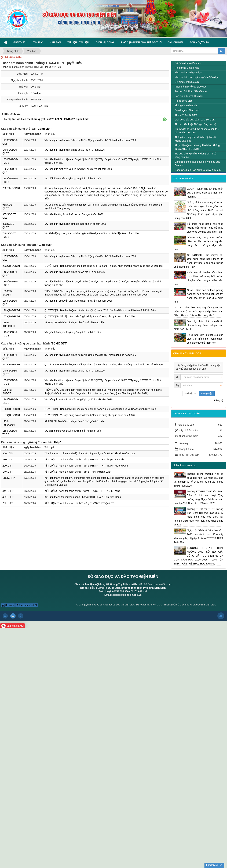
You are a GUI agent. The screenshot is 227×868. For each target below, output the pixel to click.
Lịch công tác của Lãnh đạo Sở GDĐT (196, 120)
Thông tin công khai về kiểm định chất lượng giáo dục (195, 139)
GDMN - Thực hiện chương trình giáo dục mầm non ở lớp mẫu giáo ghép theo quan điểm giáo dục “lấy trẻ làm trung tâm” (199, 311)
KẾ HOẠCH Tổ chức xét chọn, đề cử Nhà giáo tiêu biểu (75, 323)
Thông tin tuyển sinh (186, 105)
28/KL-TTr (8, 503)
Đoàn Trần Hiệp (39, 106)
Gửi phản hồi (214, 865)
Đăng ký (219, 400)
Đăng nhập (207, 393)
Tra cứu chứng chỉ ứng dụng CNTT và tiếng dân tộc (196, 155)
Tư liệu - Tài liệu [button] (79, 42)
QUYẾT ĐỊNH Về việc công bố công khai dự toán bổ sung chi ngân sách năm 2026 (90, 316)
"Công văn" (44, 129)
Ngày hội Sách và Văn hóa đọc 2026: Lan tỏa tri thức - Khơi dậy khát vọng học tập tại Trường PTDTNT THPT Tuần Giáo (199, 536)
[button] (165, 119)
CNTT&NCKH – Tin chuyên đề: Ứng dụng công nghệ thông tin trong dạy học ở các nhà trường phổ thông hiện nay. (199, 261)
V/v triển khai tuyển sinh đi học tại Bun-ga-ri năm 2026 (74, 214)
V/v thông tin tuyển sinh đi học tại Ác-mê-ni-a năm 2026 (75, 150)
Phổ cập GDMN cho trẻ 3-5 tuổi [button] (141, 42)
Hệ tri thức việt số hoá (187, 68)
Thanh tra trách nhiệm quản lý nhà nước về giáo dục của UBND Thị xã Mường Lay (90, 453)
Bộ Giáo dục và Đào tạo (188, 63)
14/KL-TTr (8, 472)
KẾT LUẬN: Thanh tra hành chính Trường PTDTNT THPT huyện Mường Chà (86, 466)
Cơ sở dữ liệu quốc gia (187, 82)
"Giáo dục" (45, 245)
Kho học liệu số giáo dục (188, 73)
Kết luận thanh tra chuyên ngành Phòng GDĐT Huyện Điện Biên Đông (83, 497)
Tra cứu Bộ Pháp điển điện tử (191, 91)
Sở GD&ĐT (37, 100)
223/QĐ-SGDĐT (11, 266)
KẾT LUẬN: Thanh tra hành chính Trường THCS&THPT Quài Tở (79, 503)
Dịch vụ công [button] (106, 42)
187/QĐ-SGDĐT (11, 316)
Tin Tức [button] (39, 42)
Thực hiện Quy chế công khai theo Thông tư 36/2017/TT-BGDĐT (197, 147)
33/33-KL (7, 460)
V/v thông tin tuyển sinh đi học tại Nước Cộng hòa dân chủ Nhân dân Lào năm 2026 (90, 140)
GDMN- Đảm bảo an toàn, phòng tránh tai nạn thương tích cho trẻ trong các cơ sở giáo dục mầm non (199, 296)
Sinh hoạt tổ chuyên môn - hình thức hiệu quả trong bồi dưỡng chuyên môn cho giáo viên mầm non (199, 278)
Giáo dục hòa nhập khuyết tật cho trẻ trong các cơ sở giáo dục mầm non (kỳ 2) (199, 325)
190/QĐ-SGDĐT (11, 310)
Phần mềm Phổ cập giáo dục (191, 87)
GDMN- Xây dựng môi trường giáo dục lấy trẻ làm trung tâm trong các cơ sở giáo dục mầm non (199, 243)
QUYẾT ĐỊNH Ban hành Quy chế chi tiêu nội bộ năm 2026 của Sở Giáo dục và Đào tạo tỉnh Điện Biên (100, 310)
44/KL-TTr (8, 491)
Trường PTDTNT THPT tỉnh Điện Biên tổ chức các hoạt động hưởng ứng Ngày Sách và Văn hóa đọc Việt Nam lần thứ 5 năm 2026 (199, 497)
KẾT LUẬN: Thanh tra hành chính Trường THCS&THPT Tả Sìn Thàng (82, 491)
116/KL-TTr (9, 478)
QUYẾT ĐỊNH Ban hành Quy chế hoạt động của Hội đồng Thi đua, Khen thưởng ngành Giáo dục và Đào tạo (104, 266)
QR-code (8, 605)
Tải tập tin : (46, 119)
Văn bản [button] (56, 42)
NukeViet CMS (154, 605)
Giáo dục (36, 93)
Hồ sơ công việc (184, 101)
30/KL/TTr (8, 453)
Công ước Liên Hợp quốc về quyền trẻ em (198, 170)
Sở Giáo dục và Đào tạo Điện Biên (117, 605)
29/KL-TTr (8, 466)
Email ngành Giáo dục (187, 110)
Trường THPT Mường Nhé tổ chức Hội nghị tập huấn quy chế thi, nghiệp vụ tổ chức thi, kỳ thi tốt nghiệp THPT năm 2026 (199, 480)
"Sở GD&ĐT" (59, 344)
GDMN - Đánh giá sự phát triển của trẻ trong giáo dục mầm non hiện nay (205, 193)
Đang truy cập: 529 (27, 605)
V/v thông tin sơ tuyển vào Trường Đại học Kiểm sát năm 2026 (78, 169)
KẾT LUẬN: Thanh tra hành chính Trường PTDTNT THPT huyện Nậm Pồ (84, 460)
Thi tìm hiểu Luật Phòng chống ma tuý (195, 124)
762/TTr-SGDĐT (11, 188)
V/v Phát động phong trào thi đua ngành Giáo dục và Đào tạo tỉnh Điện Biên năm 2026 (92, 233)
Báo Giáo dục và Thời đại (189, 96)
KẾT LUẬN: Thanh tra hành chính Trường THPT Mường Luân (78, 472)
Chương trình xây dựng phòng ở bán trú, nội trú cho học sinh (197, 131)
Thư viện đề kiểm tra (186, 115)
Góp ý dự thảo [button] (199, 42)
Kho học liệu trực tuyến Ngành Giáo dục (197, 77)
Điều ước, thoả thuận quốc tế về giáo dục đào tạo (197, 164)
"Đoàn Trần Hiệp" (50, 442)
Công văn (36, 87)
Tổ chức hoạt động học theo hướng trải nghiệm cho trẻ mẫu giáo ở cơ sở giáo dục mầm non (205, 228)
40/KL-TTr (8, 497)
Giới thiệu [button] (21, 42)
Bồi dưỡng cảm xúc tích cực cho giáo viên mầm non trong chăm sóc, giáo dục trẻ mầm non (205, 339)
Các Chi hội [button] (176, 42)
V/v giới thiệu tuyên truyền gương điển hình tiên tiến (73, 179)
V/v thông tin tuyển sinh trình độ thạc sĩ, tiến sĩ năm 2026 (75, 224)
